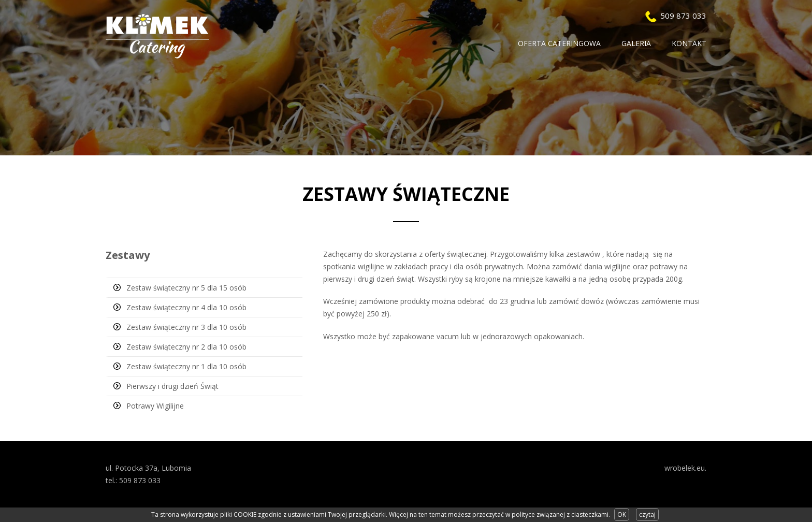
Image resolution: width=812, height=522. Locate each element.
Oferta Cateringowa (559, 43)
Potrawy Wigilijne (155, 406)
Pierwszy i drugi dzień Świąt (172, 386)
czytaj (647, 514)
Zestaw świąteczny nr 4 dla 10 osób (186, 307)
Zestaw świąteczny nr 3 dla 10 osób (186, 327)
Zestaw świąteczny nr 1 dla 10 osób (186, 366)
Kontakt (689, 43)
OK (622, 514)
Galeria (636, 43)
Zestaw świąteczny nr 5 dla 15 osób (186, 288)
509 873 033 (683, 16)
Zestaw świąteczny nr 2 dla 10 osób (186, 347)
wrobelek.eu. (685, 468)
